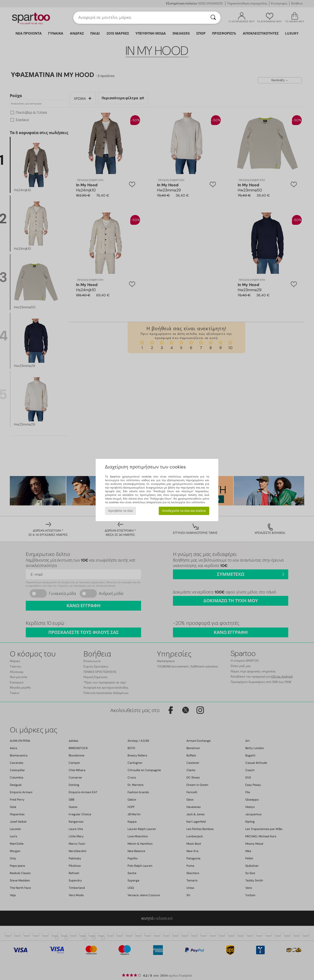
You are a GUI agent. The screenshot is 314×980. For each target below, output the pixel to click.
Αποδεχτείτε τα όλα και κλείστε (184, 511)
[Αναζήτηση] (213, 18)
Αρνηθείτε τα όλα (120, 511)
